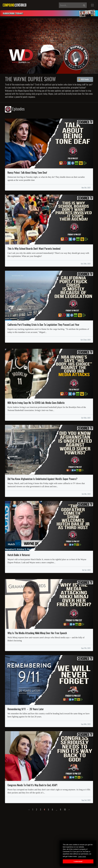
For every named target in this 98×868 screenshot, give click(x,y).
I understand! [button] (78, 861)
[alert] (49, 13)
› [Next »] (69, 810)
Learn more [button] (82, 856)
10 (65, 810)
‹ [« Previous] (29, 810)
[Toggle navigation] (92, 5)
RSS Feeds (84, 79)
